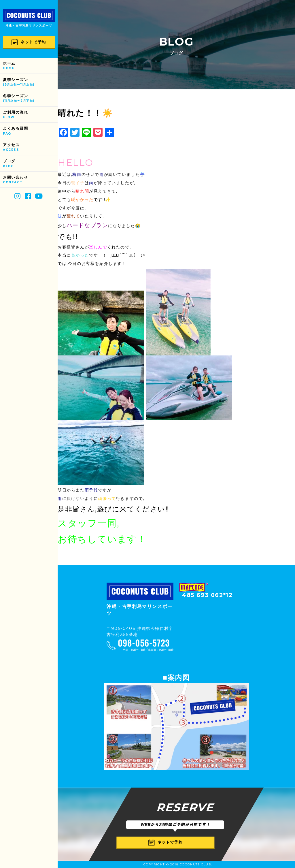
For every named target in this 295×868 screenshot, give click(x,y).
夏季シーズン (30, 82)
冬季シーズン (30, 98)
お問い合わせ (30, 180)
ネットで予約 (29, 42)
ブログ (30, 164)
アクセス (30, 147)
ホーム (30, 66)
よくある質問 (30, 131)
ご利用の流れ (30, 115)
